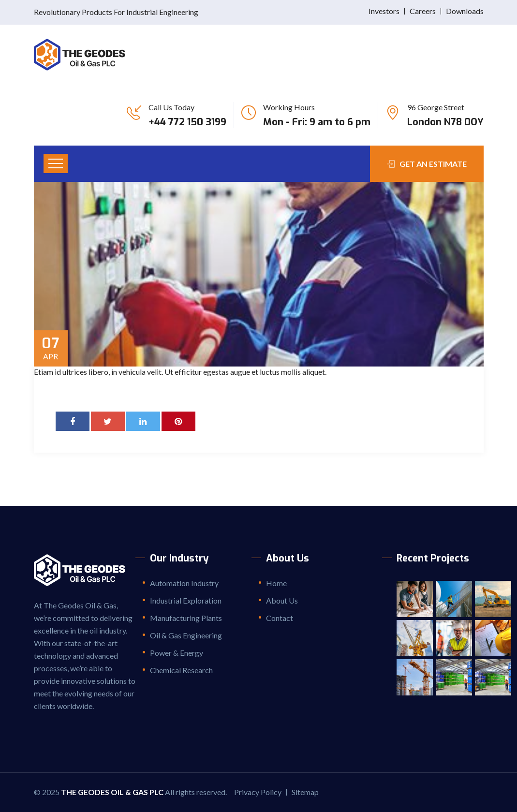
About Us (282, 600)
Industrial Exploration (186, 600)
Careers (423, 11)
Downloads (465, 11)
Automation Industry (184, 583)
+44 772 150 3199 (187, 122)
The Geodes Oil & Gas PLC (112, 792)
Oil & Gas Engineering (186, 635)
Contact (280, 618)
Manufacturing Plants (186, 618)
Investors (384, 11)
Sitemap (305, 792)
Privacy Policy (258, 792)
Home (276, 583)
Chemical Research (181, 670)
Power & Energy (177, 653)
